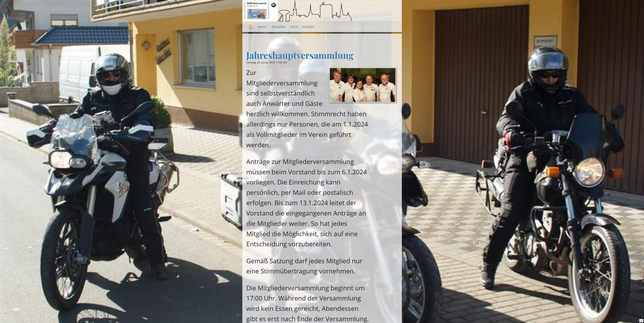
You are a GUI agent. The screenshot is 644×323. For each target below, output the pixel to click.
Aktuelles (279, 27)
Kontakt (308, 27)
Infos (294, 27)
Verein (262, 27)
